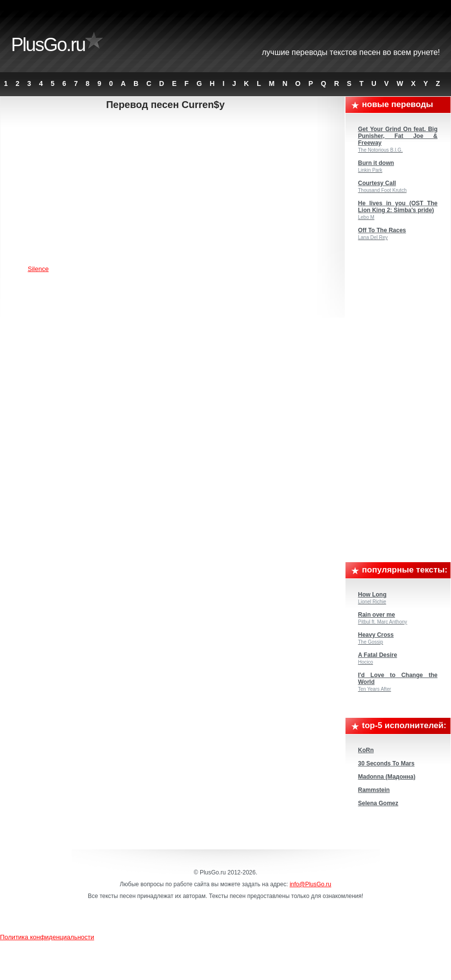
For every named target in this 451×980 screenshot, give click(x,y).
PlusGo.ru (48, 45)
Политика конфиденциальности (47, 937)
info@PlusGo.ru (310, 884)
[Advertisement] (173, 189)
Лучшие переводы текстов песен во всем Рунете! (351, 52)
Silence (39, 269)
